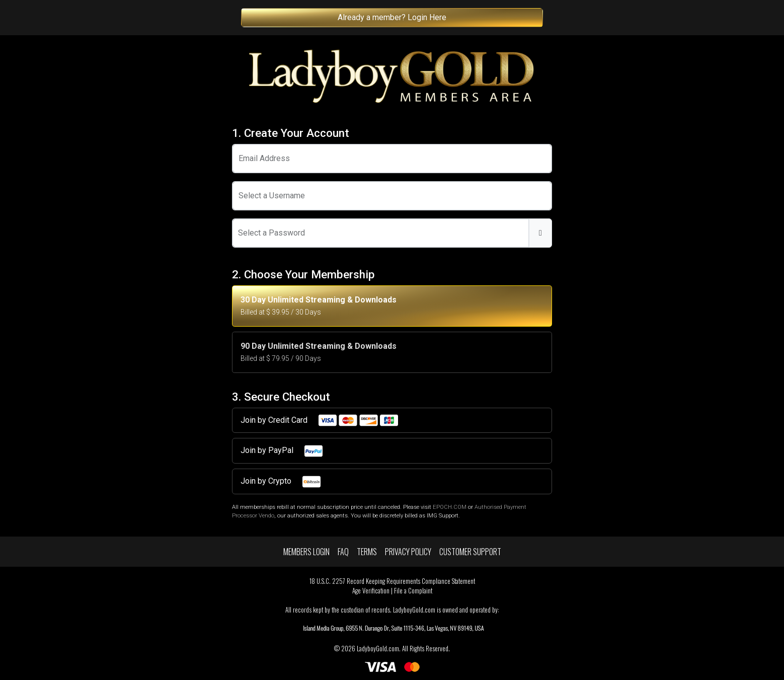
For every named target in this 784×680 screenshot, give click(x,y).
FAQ (343, 552)
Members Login (306, 552)
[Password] (381, 233)
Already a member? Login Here (392, 17)
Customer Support (470, 552)
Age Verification (371, 591)
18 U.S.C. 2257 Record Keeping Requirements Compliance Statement (392, 581)
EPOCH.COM (450, 507)
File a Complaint (413, 591)
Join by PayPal (282, 451)
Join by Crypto (281, 482)
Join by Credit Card (320, 420)
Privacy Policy (408, 552)
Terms (367, 552)
